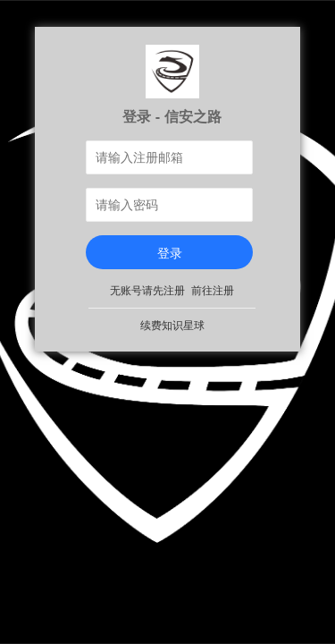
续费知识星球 (172, 326)
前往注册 (213, 291)
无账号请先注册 (147, 291)
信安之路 (193, 116)
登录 (170, 253)
